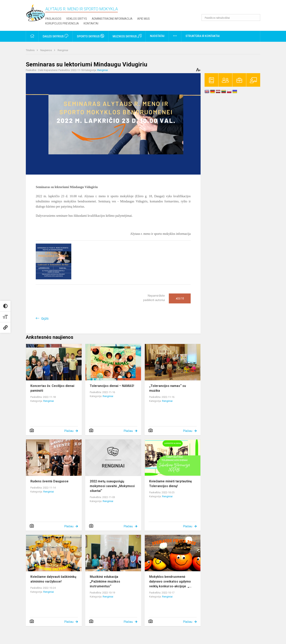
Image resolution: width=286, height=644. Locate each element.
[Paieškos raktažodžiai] (231, 17)
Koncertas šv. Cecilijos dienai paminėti (52, 388)
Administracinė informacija (112, 19)
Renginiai (63, 50)
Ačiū (180, 298)
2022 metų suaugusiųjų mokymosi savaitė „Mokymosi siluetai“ (112, 486)
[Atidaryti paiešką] (256, 17)
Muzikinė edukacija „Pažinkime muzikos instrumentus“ (105, 581)
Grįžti (45, 319)
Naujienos (46, 50)
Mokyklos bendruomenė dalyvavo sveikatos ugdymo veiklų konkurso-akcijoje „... (170, 581)
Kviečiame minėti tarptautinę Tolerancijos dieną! (171, 484)
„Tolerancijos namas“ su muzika (168, 388)
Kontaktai (91, 23)
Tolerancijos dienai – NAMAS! (112, 386)
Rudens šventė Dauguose (49, 481)
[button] (233, 8)
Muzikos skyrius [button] (127, 36)
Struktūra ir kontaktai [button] (203, 36)
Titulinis (30, 50)
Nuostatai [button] (157, 36)
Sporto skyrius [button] (90, 36)
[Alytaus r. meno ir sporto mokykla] (36, 13)
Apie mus (143, 19)
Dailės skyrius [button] (56, 36)
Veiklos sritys (77, 19)
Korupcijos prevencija (62, 23)
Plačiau (69, 431)
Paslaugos (53, 19)
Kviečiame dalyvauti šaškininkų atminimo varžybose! (53, 579)
